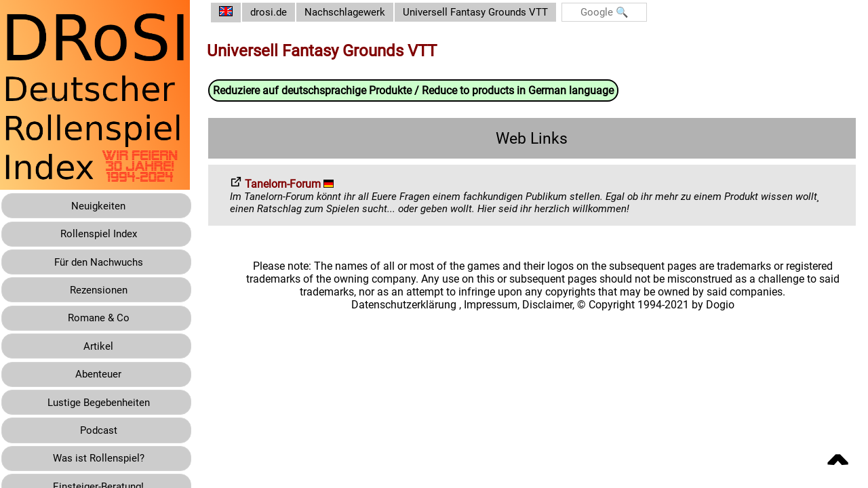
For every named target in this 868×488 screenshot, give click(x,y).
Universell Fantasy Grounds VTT (495, 13)
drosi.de (279, 13)
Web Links (537, 139)
